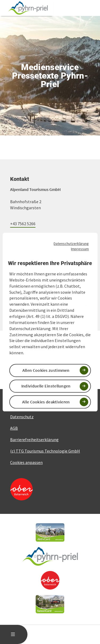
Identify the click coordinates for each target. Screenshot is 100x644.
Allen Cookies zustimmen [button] (46, 370)
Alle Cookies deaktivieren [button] (46, 402)
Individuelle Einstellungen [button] (46, 386)
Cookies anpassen (26, 462)
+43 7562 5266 (23, 224)
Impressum (80, 249)
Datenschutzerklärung (71, 244)
